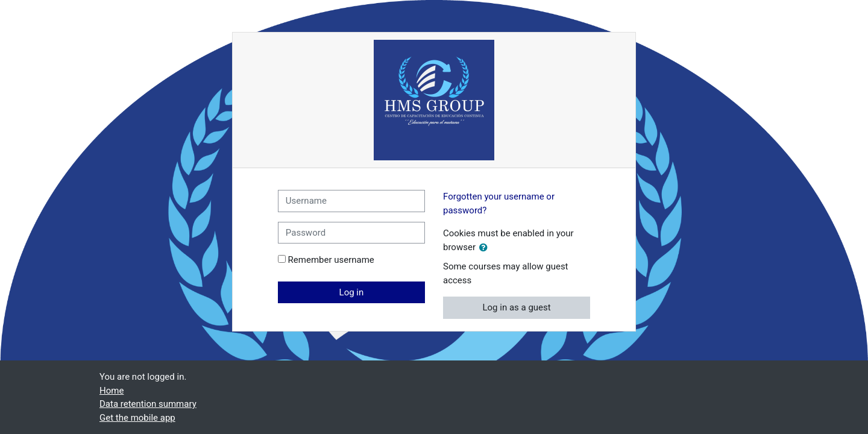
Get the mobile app (137, 418)
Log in (352, 292)
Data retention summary (148, 404)
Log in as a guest (516, 307)
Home (112, 391)
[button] (486, 248)
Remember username (331, 260)
